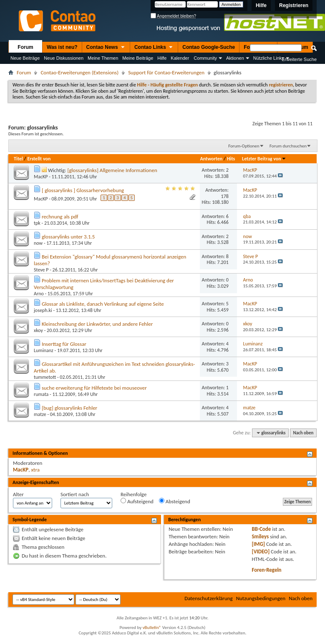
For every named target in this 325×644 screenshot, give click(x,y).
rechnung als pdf (60, 217)
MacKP (41, 177)
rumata (41, 394)
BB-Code (261, 529)
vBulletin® (152, 628)
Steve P (41, 270)
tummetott (45, 377)
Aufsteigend (137, 501)
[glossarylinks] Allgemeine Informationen (112, 170)
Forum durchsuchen (288, 146)
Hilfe (261, 5)
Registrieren (294, 5)
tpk (37, 223)
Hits (231, 159)
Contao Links (154, 48)
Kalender (180, 58)
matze (40, 414)
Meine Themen (103, 58)
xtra (35, 470)
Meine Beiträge (138, 58)
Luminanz (44, 350)
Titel (18, 159)
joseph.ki (43, 310)
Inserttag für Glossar (64, 344)
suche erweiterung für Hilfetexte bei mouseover (94, 388)
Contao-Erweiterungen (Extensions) (79, 72)
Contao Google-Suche (209, 47)
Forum (25, 47)
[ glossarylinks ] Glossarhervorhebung (83, 190)
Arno (39, 294)
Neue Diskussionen (64, 58)
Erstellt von (39, 159)
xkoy (38, 330)
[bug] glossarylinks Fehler (69, 408)
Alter (18, 494)
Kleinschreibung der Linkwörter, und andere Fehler (97, 324)
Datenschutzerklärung (209, 598)
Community (205, 58)
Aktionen (235, 58)
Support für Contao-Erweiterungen (166, 72)
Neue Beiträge (25, 58)
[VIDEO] (261, 551)
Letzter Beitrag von (264, 159)
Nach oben (303, 433)
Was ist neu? (62, 47)
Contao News (106, 48)
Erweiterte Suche (299, 59)
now (38, 243)
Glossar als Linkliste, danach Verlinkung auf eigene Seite (103, 304)
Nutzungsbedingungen (261, 598)
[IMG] (258, 544)
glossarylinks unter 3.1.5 (68, 237)
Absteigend (175, 501)
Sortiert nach (75, 494)
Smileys (260, 536)
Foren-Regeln (266, 570)
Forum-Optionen (244, 146)
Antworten (211, 159)
